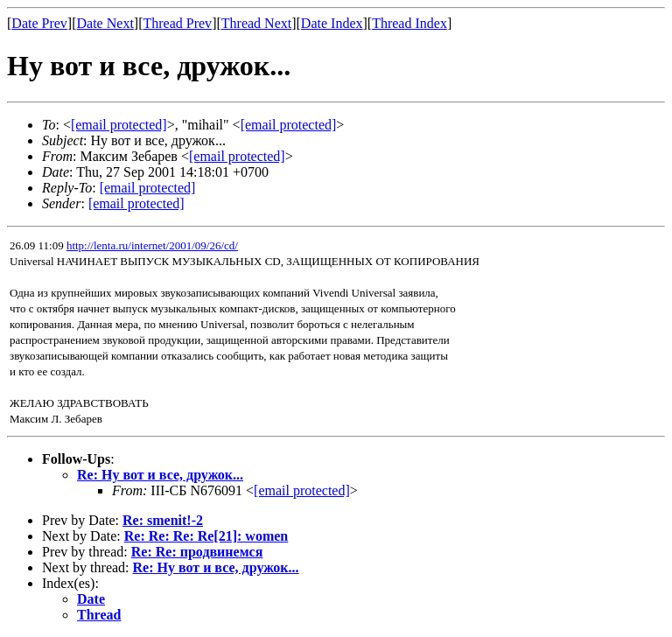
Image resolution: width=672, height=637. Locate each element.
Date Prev (39, 23)
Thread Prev (177, 23)
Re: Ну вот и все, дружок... (160, 475)
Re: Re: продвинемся (197, 552)
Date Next (105, 23)
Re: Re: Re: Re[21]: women (206, 536)
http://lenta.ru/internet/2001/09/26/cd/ (152, 245)
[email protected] (302, 490)
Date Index (332, 23)
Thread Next (256, 23)
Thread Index (409, 23)
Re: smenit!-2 (163, 520)
